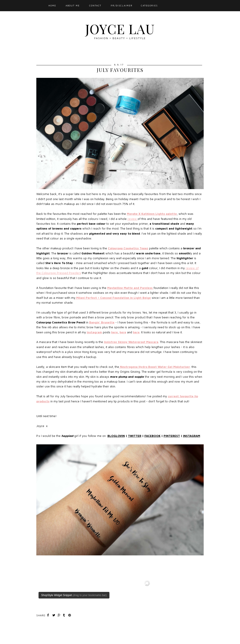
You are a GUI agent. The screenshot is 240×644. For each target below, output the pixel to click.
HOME (52, 5)
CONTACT (95, 5)
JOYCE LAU (120, 29)
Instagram (94, 332)
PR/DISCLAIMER (122, 5)
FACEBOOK (152, 436)
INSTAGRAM (192, 436)
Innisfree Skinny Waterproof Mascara (131, 342)
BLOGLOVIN (116, 436)
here (114, 332)
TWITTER (135, 436)
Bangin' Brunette (102, 322)
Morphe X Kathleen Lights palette (152, 214)
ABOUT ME (73, 5)
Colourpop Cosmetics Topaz (128, 248)
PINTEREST (172, 436)
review (133, 219)
